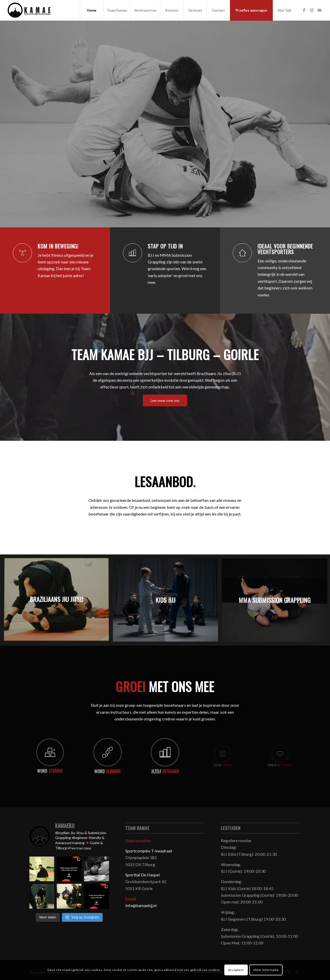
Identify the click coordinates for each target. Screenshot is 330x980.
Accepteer (236, 970)
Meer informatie (266, 970)
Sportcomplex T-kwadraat (149, 851)
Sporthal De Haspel (142, 875)
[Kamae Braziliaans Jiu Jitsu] (29, 10)
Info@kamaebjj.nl (141, 905)
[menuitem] (92, 10)
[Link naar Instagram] (312, 10)
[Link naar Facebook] (304, 10)
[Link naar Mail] (319, 10)
